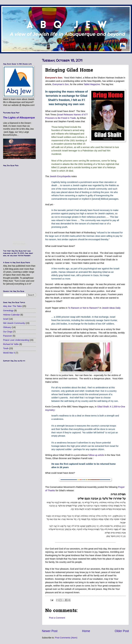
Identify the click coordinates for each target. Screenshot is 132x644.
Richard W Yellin (11, 344)
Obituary (7, 327)
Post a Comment (57, 618)
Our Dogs (8, 332)
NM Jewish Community (14, 323)
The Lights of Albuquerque (19, 118)
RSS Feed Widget (19, 244)
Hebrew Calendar (11, 315)
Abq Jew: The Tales (12, 306)
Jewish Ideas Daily (111, 308)
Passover (8, 336)
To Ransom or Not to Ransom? (83, 308)
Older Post (122, 631)
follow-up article (96, 455)
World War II (9, 353)
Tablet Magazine (92, 84)
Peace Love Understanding (16, 340)
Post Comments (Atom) (66, 638)
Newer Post (50, 631)
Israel (6, 319)
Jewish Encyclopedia (60, 176)
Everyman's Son (61, 84)
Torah (6, 348)
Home (86, 631)
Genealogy (8, 311)
